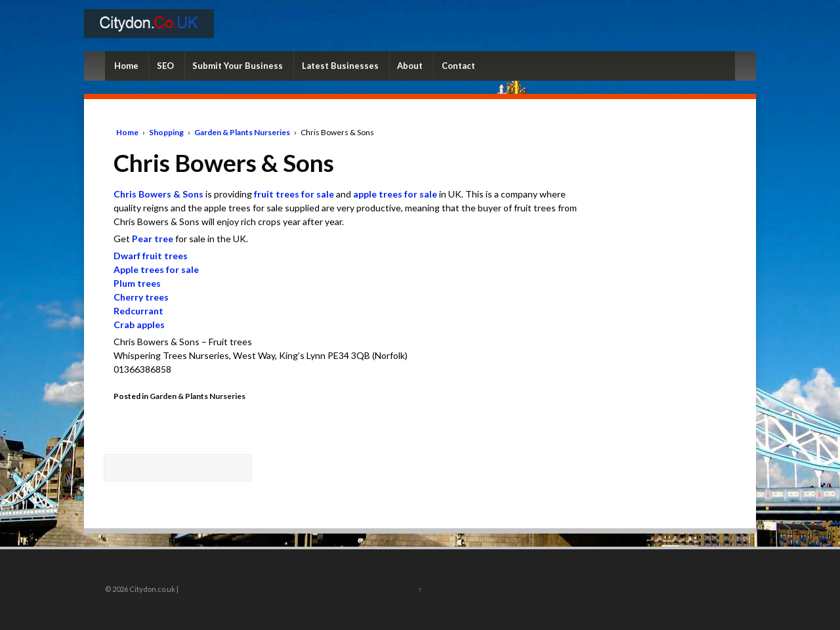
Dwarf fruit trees (151, 256)
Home (126, 66)
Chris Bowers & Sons (158, 194)
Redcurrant (138, 311)
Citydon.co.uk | (153, 589)
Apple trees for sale (156, 269)
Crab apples (139, 325)
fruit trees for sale (294, 194)
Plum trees (137, 283)
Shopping (166, 132)
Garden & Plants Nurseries (242, 132)
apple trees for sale (395, 194)
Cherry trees (141, 297)
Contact (458, 66)
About (410, 66)
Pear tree (153, 239)
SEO (165, 66)
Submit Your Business (238, 66)
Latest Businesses (340, 66)
